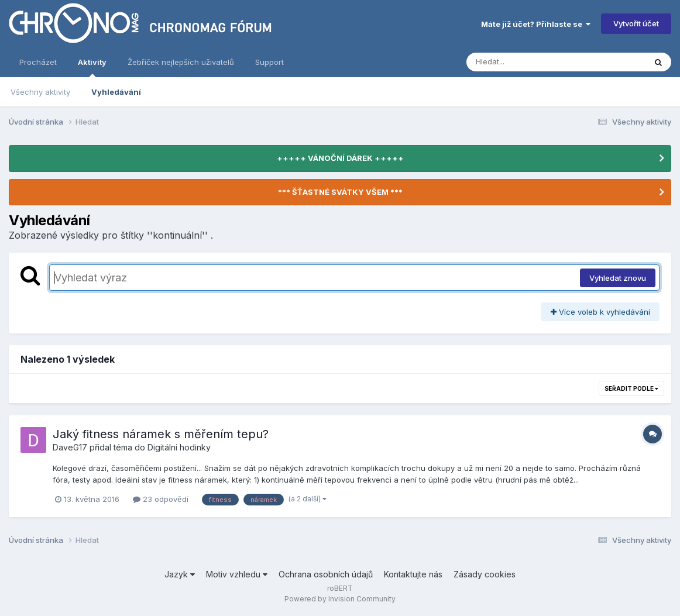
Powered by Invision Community (340, 599)
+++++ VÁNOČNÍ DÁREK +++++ (340, 158)
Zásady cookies (485, 574)
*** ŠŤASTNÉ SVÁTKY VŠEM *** (340, 192)
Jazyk (180, 574)
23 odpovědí (161, 499)
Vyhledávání (116, 92)
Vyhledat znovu (618, 278)
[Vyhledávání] (534, 62)
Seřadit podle (631, 388)
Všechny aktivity (40, 92)
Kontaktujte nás (413, 574)
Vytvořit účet (636, 23)
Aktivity (92, 67)
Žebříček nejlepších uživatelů (181, 62)
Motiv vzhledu (237, 574)
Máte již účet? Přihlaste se (536, 24)
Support (269, 62)
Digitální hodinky (179, 447)
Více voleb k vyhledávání (600, 312)
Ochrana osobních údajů (326, 574)
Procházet (38, 62)
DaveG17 (70, 447)
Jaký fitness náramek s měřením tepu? (161, 434)
